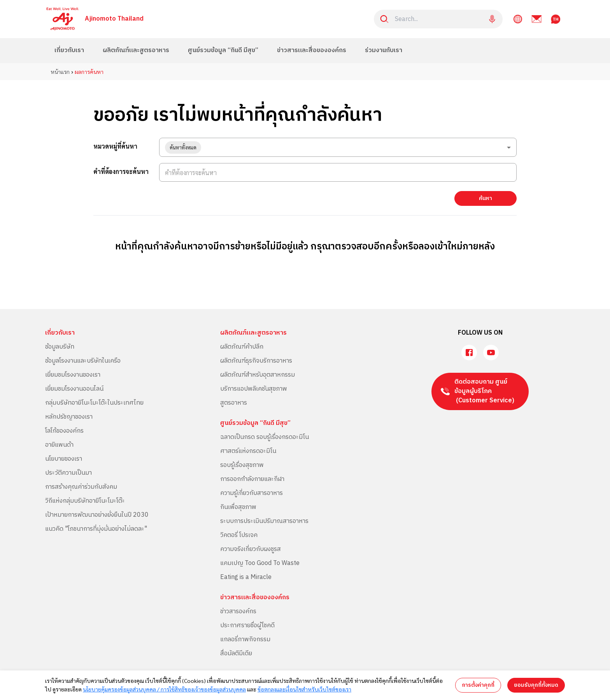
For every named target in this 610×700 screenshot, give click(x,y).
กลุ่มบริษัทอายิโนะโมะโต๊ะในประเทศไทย (94, 403)
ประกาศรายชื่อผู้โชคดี (247, 625)
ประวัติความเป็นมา (68, 473)
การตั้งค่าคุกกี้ (478, 685)
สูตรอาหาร (234, 403)
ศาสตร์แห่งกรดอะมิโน (248, 451)
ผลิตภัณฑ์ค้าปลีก (242, 347)
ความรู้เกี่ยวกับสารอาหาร (252, 493)
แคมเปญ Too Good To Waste (260, 563)
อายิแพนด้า (59, 445)
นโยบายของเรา (64, 459)
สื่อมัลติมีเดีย (236, 654)
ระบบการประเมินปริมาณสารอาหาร (264, 521)
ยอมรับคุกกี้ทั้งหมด (536, 685)
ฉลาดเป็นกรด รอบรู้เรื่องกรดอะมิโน (265, 437)
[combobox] (338, 147)
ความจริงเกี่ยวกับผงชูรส (251, 549)
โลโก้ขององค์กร (64, 431)
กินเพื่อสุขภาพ (238, 507)
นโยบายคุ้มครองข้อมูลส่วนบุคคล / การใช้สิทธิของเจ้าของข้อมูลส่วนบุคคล (164, 689)
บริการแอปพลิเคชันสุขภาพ (254, 389)
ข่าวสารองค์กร (238, 611)
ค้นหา (486, 198)
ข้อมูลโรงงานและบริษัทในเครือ (83, 361)
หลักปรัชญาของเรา (69, 417)
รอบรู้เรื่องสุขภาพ (242, 465)
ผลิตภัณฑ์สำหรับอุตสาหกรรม (258, 375)
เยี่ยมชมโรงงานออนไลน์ (74, 389)
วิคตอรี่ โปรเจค (239, 535)
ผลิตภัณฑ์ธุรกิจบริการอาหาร (256, 361)
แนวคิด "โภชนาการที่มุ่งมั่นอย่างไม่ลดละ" (96, 529)
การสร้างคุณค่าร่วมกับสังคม (81, 487)
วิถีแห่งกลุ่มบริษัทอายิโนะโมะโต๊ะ (85, 501)
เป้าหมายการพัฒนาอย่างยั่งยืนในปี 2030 (97, 515)
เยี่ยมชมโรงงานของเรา (73, 375)
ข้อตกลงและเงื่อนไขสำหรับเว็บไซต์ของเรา (304, 689)
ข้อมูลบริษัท (60, 347)
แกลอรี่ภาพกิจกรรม (245, 639)
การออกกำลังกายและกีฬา (252, 479)
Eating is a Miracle (246, 577)
